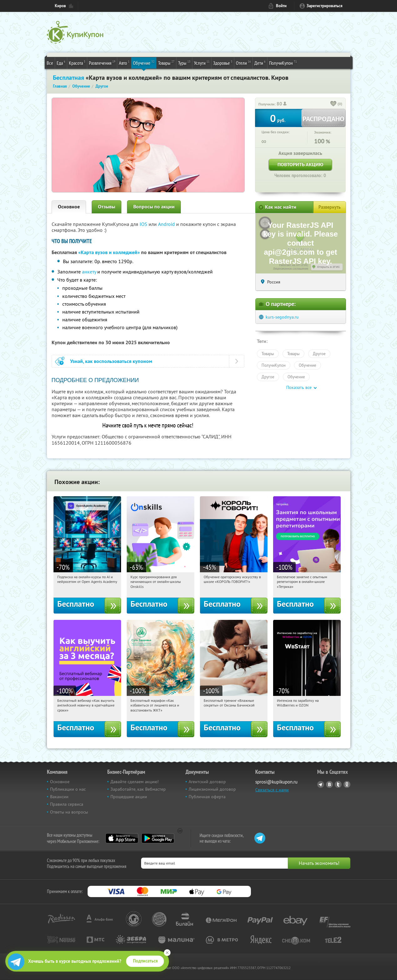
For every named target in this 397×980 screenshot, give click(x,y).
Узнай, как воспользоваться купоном (111, 361)
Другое (319, 354)
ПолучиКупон (283, 63)
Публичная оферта (207, 797)
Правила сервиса (67, 804)
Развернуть (330, 207)
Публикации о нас (68, 789)
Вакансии (59, 797)
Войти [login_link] (281, 6)
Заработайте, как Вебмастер (138, 789)
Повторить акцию (300, 164)
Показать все (299, 387)
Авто (124, 63)
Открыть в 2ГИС (329, 267)
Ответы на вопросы (69, 812)
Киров (60, 6)
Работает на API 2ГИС (294, 265)
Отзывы (107, 207)
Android (167, 224)
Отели (243, 63)
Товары (166, 63)
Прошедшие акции (129, 797)
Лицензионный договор (212, 789)
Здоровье (223, 63)
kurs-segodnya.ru (282, 317)
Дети (260, 63)
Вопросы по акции (154, 207)
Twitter (338, 784)
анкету (89, 272)
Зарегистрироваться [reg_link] (325, 6)
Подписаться (145, 961)
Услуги (202, 63)
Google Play (158, 838)
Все (50, 63)
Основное (69, 207)
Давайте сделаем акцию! (135, 782)
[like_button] (333, 104)
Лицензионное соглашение (291, 268)
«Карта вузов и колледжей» (109, 252)
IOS (144, 224)
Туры (184, 63)
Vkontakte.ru (329, 784)
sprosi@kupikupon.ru (276, 782)
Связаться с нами (272, 790)
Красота (77, 63)
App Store (122, 838)
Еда (61, 63)
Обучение (144, 63)
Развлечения (102, 63)
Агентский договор (207, 782)
